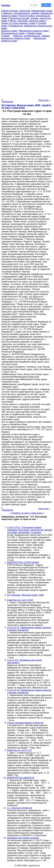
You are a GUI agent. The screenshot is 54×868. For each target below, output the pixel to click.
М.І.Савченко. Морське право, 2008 (25, 595)
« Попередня (7, 100)
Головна (5, 36)
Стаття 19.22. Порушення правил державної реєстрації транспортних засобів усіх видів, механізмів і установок (30, 530)
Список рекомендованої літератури (25, 723)
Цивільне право (9, 31)
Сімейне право (34, 33)
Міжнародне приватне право (34, 31)
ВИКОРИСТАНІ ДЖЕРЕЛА (21, 778)
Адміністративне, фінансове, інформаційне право (27, 11)
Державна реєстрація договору (23, 838)
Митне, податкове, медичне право (27, 21)
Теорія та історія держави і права (18, 23)
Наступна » (44, 100)
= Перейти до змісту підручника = (27, 513)
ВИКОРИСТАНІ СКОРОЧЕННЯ (23, 562)
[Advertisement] (27, 69)
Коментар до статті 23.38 (20, 600)
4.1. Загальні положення (20, 808)
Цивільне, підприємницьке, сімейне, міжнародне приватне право (26, 37)
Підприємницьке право (13, 33)
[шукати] (34, 5)
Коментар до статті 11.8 (19, 750)
